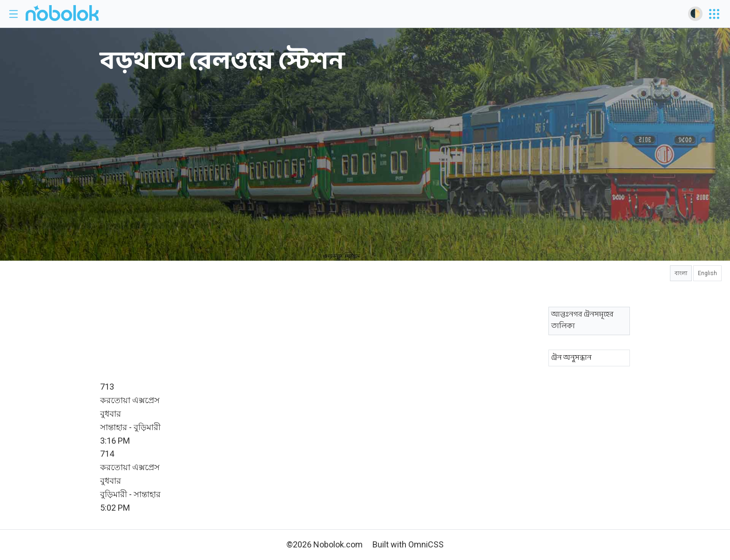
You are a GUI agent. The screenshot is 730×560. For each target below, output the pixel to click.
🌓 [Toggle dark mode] (695, 13)
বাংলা (681, 273)
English (707, 273)
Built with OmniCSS (408, 544)
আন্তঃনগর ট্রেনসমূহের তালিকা (582, 320)
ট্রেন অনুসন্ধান (571, 358)
